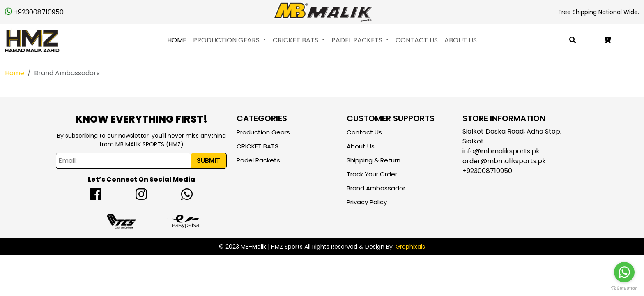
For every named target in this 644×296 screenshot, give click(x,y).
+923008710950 (34, 12)
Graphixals (410, 247)
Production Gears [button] (227, 40)
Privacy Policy (367, 202)
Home (177, 40)
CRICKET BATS (258, 146)
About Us (461, 40)
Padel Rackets (258, 160)
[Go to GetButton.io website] (624, 288)
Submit (208, 161)
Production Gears (263, 132)
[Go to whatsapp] (624, 272)
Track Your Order (372, 174)
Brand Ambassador (376, 188)
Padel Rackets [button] (358, 40)
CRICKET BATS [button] (296, 40)
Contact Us (417, 40)
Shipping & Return (374, 160)
